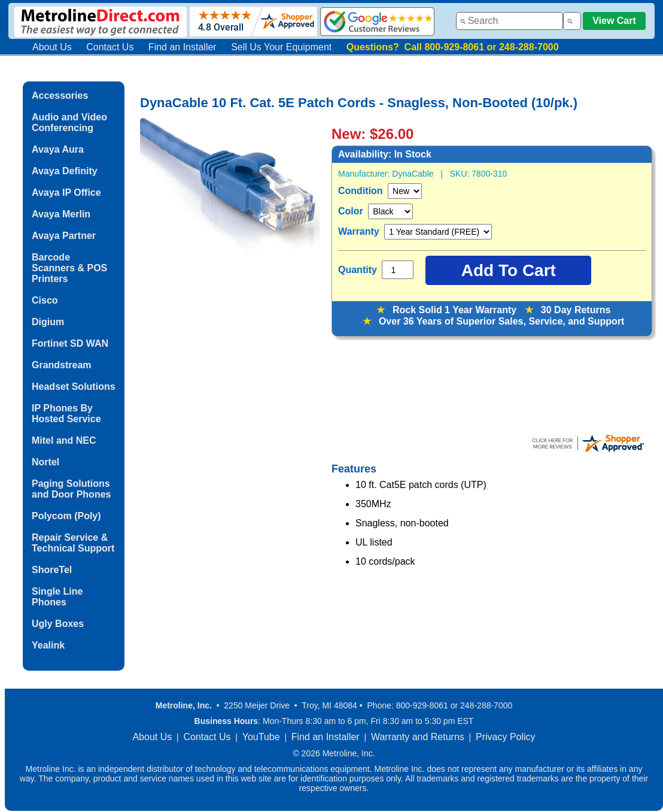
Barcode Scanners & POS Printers (69, 268)
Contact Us (110, 47)
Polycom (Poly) (66, 516)
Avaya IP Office (66, 193)
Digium (48, 322)
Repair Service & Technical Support (73, 543)
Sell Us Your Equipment (281, 47)
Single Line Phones (57, 597)
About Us (52, 47)
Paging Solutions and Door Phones (71, 489)
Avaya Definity (65, 171)
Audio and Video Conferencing (69, 122)
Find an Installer (183, 47)
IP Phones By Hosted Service (66, 413)
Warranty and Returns (418, 737)
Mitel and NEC (64, 440)
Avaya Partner (64, 236)
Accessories (60, 96)
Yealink (48, 645)
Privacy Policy (506, 737)
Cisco (45, 300)
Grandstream (62, 365)
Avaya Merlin (61, 214)
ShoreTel (52, 570)
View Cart (614, 21)
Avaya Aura (58, 149)
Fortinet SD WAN (70, 343)
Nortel (45, 462)
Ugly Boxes (58, 624)
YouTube (261, 737)
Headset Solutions (74, 387)
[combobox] (510, 21)
